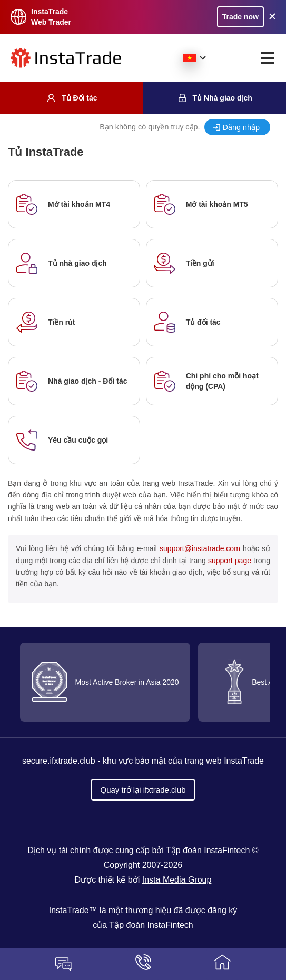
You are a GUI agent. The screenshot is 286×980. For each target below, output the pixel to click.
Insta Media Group (177, 880)
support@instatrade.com (200, 548)
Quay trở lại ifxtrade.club (143, 790)
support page (230, 561)
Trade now (240, 17)
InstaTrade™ (73, 910)
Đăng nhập (241, 127)
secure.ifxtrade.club (59, 761)
